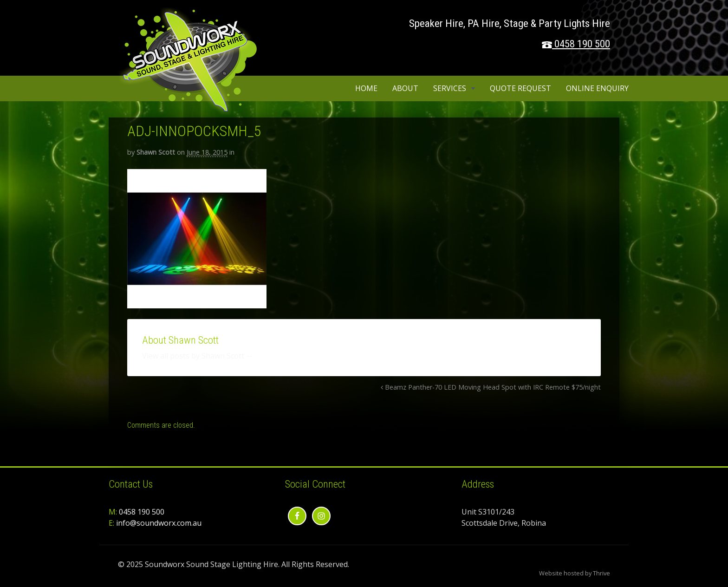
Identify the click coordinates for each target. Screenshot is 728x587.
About (405, 88)
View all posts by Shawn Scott (198, 356)
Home (366, 88)
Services (450, 88)
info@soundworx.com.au (159, 523)
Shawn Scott (156, 152)
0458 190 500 (582, 44)
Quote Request (520, 88)
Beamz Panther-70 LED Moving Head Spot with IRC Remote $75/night (491, 387)
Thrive (601, 573)
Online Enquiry (597, 88)
